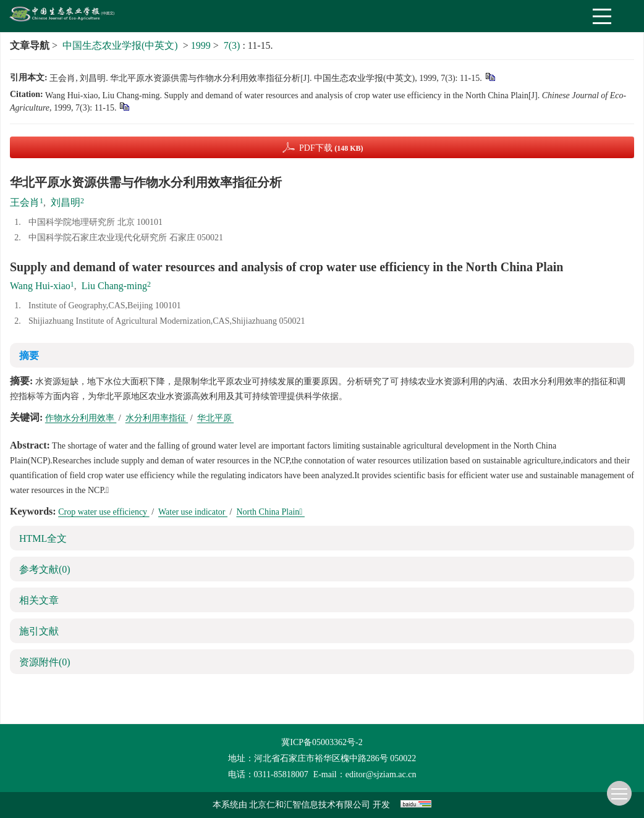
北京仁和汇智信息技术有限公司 (310, 805)
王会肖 (25, 202)
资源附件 (45, 662)
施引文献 (39, 631)
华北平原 (216, 418)
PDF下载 (331, 148)
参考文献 (45, 569)
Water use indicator (193, 512)
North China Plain (270, 512)
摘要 (29, 356)
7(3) (233, 45)
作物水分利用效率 (81, 418)
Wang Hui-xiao (40, 286)
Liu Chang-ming (114, 286)
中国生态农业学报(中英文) (120, 45)
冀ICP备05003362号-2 (322, 742)
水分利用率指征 (157, 418)
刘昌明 (66, 202)
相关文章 (39, 600)
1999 (201, 45)
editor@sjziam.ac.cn (381, 774)
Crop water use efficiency (104, 512)
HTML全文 (43, 538)
